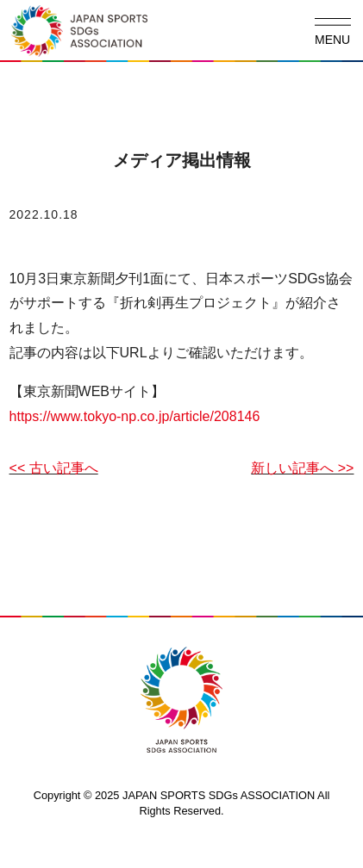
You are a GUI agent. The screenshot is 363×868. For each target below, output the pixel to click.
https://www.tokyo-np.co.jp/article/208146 (135, 416)
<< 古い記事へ (54, 468)
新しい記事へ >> (302, 468)
